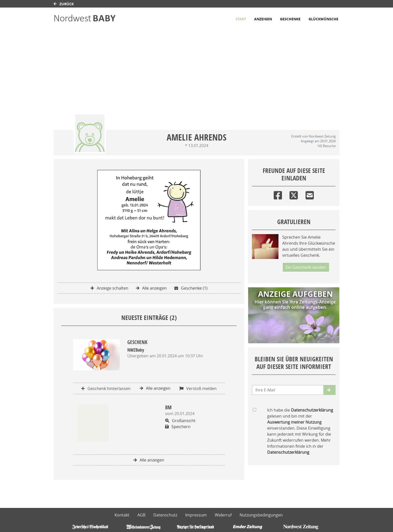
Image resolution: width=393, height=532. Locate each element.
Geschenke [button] (290, 19)
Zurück (64, 4)
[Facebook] (278, 194)
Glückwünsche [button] (323, 19)
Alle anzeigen (151, 288)
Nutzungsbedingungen (261, 515)
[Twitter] (294, 194)
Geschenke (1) (191, 288)
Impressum (196, 515)
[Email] (310, 194)
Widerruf (223, 515)
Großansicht (180, 421)
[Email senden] (288, 390)
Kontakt (122, 515)
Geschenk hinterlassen (106, 388)
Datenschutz (165, 515)
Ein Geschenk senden (306, 267)
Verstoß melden (198, 388)
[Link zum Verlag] (97, 19)
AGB (141, 515)
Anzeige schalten (109, 288)
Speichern (178, 427)
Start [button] (241, 19)
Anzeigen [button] (263, 19)
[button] (329, 390)
